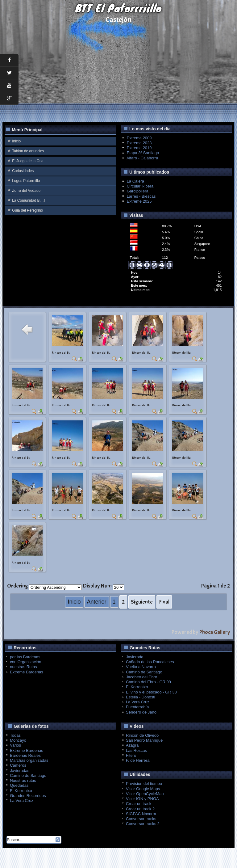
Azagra (132, 745)
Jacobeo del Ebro (141, 677)
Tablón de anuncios (28, 151)
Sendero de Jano (141, 712)
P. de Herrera (138, 760)
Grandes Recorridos (28, 796)
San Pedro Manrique (144, 740)
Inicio (16, 141)
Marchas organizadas (29, 760)
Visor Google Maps (143, 789)
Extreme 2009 (139, 138)
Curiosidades (23, 171)
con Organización (25, 662)
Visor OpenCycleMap (145, 794)
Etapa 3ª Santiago (143, 153)
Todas (15, 735)
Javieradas (20, 771)
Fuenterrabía (137, 707)
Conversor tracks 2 (143, 824)
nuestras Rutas (23, 667)
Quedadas (19, 785)
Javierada (135, 657)
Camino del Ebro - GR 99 (148, 682)
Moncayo (18, 740)
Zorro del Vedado (26, 191)
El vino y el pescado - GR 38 (151, 692)
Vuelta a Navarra (141, 667)
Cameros (18, 765)
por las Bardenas (25, 657)
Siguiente (142, 602)
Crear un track (139, 804)
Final (164, 602)
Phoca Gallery (214, 632)
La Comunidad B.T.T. (29, 200)
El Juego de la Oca (28, 161)
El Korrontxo (137, 687)
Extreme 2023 (139, 143)
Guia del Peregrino (27, 210)
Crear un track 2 (140, 809)
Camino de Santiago (144, 672)
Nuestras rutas (23, 780)
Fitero (131, 755)
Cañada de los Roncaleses (150, 662)
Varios (15, 745)
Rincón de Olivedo (142, 735)
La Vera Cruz (138, 702)
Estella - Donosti (141, 697)
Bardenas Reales (25, 755)
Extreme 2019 (139, 148)
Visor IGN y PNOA (142, 799)
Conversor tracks (141, 819)
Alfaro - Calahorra (142, 158)
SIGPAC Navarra (141, 814)
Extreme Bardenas (27, 672)
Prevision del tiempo (144, 784)
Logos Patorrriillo (26, 181)
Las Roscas (136, 750)
